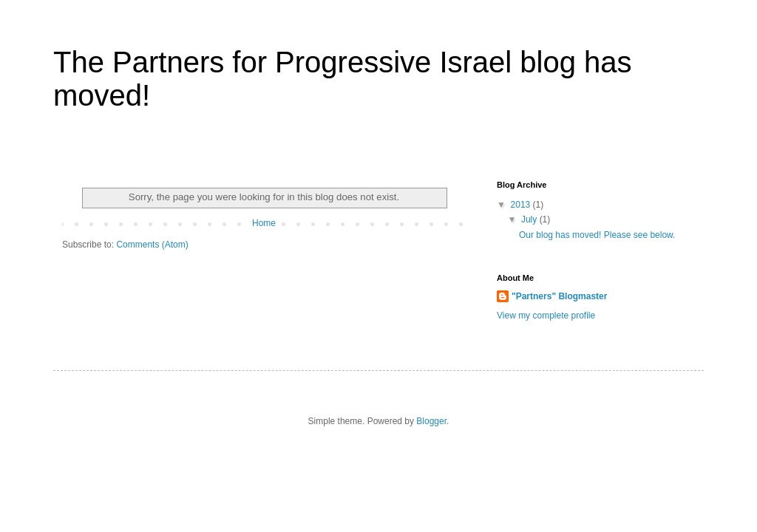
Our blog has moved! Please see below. (597, 235)
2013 (522, 205)
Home (264, 223)
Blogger (431, 421)
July (530, 219)
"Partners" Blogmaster (559, 296)
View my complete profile (546, 316)
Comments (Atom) (152, 245)
